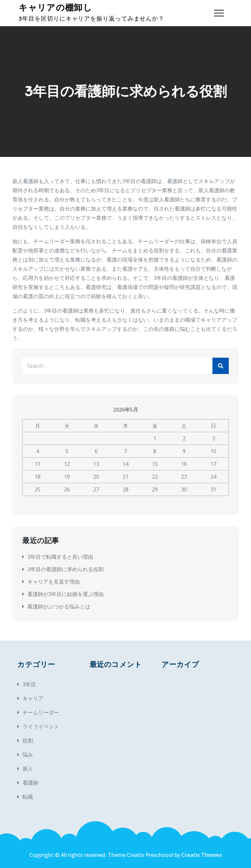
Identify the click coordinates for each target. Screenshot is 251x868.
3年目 (29, 684)
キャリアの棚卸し (55, 8)
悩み (28, 755)
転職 (28, 797)
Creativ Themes (202, 855)
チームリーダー (41, 712)
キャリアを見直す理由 (54, 582)
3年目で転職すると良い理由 (60, 557)
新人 (28, 769)
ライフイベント (41, 726)
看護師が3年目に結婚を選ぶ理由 (66, 594)
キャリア (33, 698)
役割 (28, 740)
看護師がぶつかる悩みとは (59, 606)
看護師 (30, 783)
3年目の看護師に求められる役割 (66, 569)
